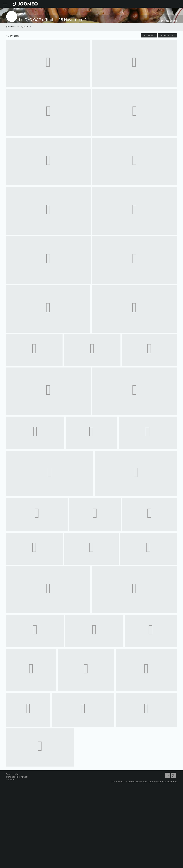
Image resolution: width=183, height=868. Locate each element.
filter (149, 35)
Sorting (167, 35)
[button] (8, 852)
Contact (10, 779)
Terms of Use (13, 774)
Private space (169, 20)
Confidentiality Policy (17, 777)
